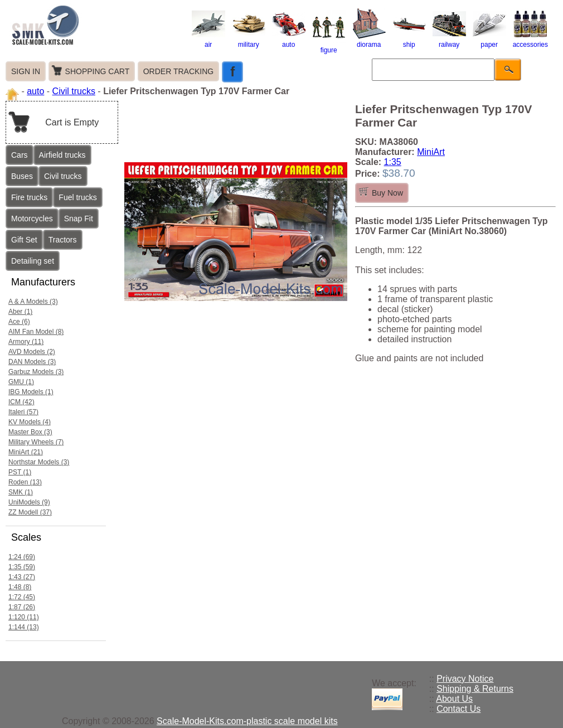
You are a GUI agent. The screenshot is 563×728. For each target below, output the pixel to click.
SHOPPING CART (98, 71)
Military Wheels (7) (36, 442)
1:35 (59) (22, 567)
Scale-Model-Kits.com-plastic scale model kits (247, 721)
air (208, 41)
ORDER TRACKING (179, 71)
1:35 (393, 162)
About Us (454, 699)
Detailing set (33, 261)
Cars (20, 155)
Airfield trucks (62, 155)
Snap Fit (79, 219)
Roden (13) (25, 482)
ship (409, 41)
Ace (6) (19, 322)
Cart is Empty (72, 122)
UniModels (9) (29, 502)
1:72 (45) (22, 597)
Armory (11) (26, 342)
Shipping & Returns (475, 689)
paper (489, 41)
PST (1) (20, 472)
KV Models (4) (30, 422)
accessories (530, 41)
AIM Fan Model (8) (36, 332)
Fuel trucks (77, 197)
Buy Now (387, 193)
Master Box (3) (30, 432)
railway (449, 41)
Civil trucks (74, 91)
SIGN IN (26, 71)
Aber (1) (20, 312)
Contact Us (458, 709)
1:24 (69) (22, 557)
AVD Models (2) (32, 352)
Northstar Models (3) (39, 462)
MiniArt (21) (26, 452)
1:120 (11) (24, 617)
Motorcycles (32, 219)
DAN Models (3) (32, 362)
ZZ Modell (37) (30, 512)
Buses (22, 176)
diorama (369, 41)
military (249, 41)
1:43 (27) (22, 577)
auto (289, 41)
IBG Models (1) (31, 392)
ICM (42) (21, 402)
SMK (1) (21, 492)
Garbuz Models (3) (36, 372)
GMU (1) (21, 382)
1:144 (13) (24, 627)
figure (329, 46)
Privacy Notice (465, 679)
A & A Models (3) (33, 302)
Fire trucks (29, 197)
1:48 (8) (20, 587)
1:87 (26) (22, 607)
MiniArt (431, 152)
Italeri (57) (23, 412)
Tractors (63, 240)
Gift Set (24, 240)
